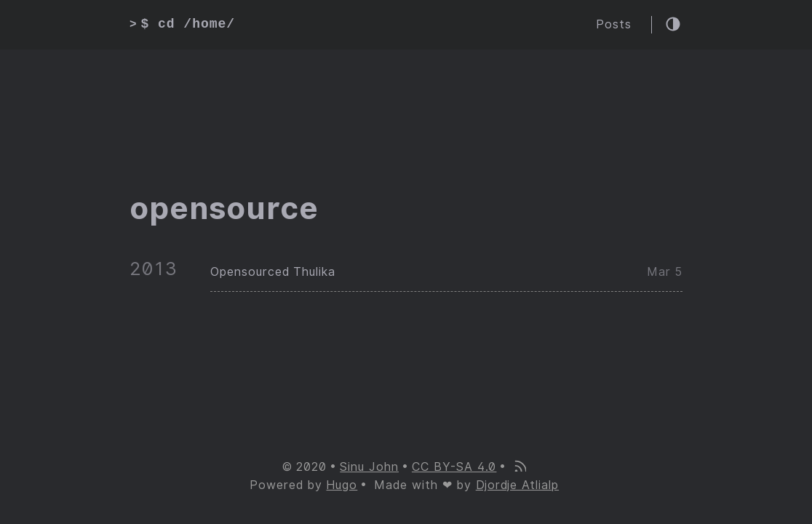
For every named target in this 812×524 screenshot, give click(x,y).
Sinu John (369, 467)
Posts (614, 24)
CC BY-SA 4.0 (454, 467)
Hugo (342, 485)
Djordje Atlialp (517, 485)
